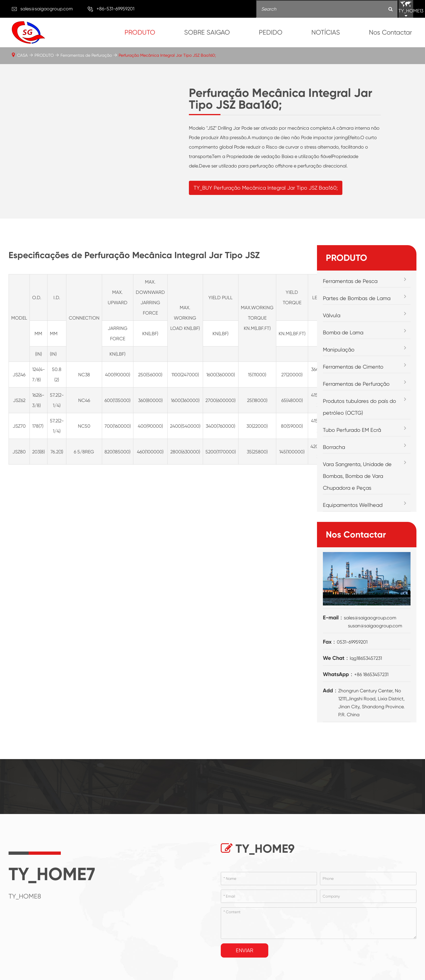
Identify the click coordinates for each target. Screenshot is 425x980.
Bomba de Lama (343, 343)
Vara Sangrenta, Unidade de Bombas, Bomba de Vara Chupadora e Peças (357, 486)
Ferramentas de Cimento (353, 377)
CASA (22, 55)
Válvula (332, 326)
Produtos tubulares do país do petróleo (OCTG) (359, 417)
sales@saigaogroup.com (47, 9)
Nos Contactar (390, 32)
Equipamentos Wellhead (353, 515)
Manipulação (339, 360)
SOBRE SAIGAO (207, 32)
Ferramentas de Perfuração (86, 55)
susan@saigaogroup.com (375, 636)
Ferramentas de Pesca (350, 291)
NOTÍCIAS (326, 32)
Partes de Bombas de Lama (357, 309)
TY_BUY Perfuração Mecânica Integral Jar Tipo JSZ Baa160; (266, 193)
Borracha (334, 457)
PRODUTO (140, 32)
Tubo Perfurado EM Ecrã (352, 440)
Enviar (245, 961)
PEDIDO (271, 32)
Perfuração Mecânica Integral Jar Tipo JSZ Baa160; (167, 55)
